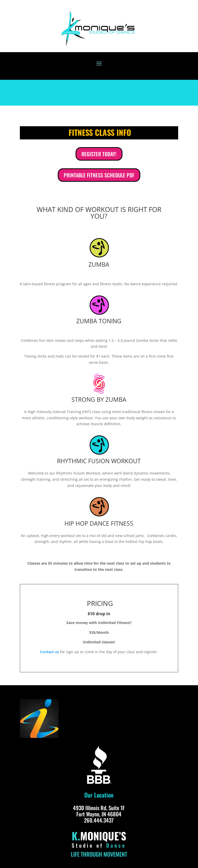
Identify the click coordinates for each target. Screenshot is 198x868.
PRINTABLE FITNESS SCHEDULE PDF (99, 175)
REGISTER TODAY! (99, 154)
